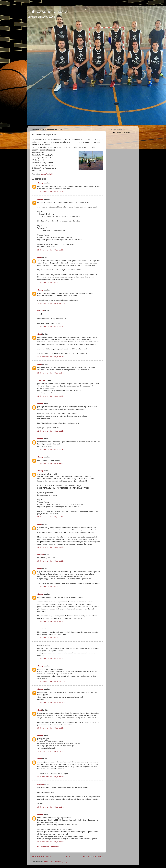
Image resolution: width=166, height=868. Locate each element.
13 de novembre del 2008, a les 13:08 (51, 728)
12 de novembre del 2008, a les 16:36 (51, 396)
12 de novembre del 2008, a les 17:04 (51, 431)
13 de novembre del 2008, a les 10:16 (51, 517)
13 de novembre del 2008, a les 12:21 (51, 621)
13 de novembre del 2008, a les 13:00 (51, 682)
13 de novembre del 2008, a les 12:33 (51, 638)
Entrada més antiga (93, 857)
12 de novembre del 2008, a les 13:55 (51, 326)
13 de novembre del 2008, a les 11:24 (51, 547)
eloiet (40, 257)
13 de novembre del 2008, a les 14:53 (51, 777)
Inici (68, 857)
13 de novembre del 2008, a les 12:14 (51, 586)
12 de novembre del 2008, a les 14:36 (51, 357)
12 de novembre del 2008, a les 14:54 (51, 373)
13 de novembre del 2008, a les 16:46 (51, 842)
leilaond (41, 311)
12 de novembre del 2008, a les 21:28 (51, 463)
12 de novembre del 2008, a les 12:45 (51, 282)
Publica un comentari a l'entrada (47, 847)
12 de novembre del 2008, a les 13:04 (51, 303)
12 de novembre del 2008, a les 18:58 (51, 449)
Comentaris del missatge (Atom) (55, 862)
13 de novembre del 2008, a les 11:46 (51, 561)
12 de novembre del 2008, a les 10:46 (51, 250)
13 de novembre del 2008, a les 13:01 (51, 702)
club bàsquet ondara (47, 11)
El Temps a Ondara (122, 132)
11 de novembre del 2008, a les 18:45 (51, 192)
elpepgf (40, 183)
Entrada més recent (42, 857)
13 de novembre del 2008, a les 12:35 (51, 658)
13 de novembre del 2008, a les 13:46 (51, 751)
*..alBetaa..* (42, 380)
